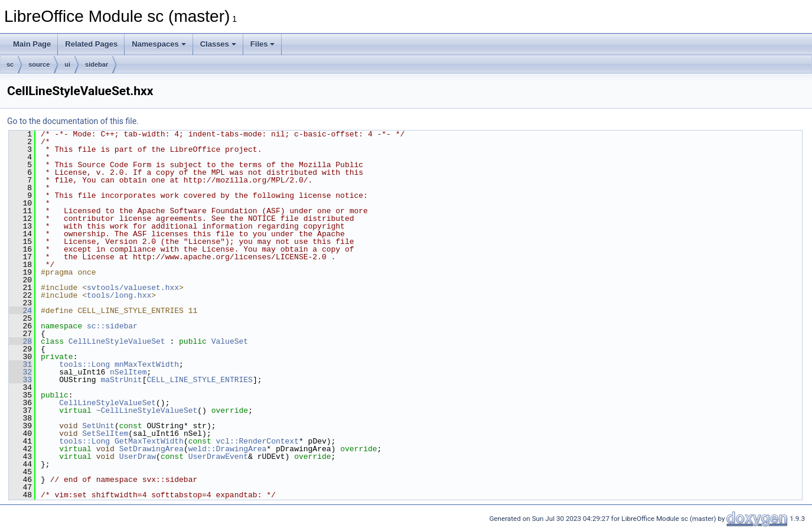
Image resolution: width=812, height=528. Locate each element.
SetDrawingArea (151, 449)
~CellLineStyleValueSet (147, 410)
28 (20, 341)
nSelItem (128, 372)
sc (10, 64)
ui (67, 64)
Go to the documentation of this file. (73, 121)
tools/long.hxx (119, 295)
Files (263, 44)
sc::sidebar (112, 326)
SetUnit (98, 426)
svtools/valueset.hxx (133, 288)
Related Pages (91, 44)
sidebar (97, 64)
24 (20, 311)
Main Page (32, 44)
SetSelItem (105, 434)
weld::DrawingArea (228, 449)
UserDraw (138, 457)
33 (20, 380)
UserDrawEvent (218, 457)
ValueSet (230, 341)
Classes (218, 44)
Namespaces (159, 44)
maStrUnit (121, 380)
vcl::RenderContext (257, 441)
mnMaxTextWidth (147, 364)
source (39, 64)
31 (20, 364)
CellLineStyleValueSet (117, 341)
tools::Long (84, 364)
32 (20, 372)
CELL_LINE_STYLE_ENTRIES (199, 380)
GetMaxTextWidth (149, 441)
